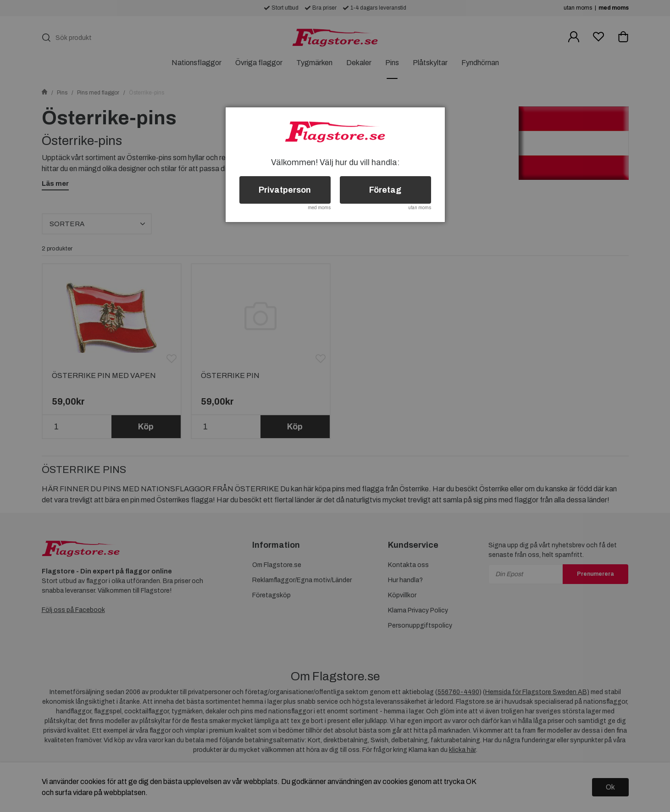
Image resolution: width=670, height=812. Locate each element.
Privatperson (285, 190)
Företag (385, 190)
